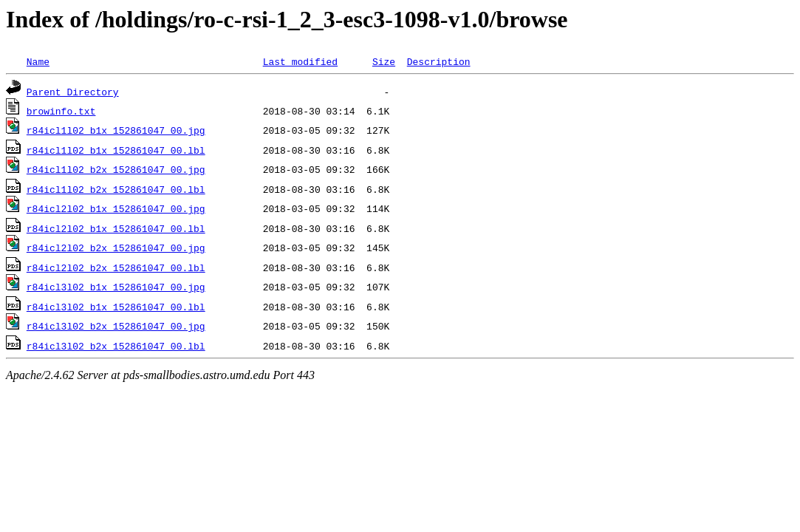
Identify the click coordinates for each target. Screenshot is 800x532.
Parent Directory (73, 92)
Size (384, 61)
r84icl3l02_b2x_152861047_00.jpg (116, 326)
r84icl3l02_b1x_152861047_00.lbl (116, 307)
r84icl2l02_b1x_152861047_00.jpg (116, 208)
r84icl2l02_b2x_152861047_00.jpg (116, 248)
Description (439, 61)
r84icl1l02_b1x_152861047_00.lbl (116, 150)
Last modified (300, 61)
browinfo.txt (61, 111)
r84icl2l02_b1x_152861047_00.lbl (116, 228)
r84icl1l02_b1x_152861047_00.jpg (116, 130)
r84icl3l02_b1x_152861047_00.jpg (116, 287)
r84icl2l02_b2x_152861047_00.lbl (116, 267)
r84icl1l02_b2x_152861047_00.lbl (116, 189)
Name (38, 61)
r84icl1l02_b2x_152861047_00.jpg (116, 169)
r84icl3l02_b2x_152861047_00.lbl (116, 346)
